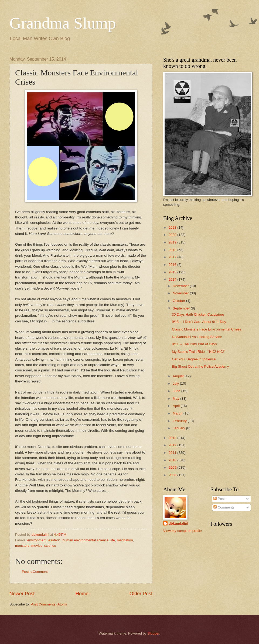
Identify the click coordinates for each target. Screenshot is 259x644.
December (181, 286)
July (176, 383)
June (177, 391)
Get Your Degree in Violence (194, 359)
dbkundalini (178, 523)
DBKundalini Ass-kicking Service (197, 337)
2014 (173, 279)
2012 (173, 445)
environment (37, 540)
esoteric (54, 540)
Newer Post (22, 594)
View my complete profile (183, 531)
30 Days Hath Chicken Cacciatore (198, 314)
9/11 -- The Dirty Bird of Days (194, 344)
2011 (173, 453)
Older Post (141, 594)
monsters (22, 546)
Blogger (154, 633)
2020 (173, 235)
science (50, 546)
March (178, 413)
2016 (173, 265)
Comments (224, 507)
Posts (220, 499)
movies (37, 546)
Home (82, 594)
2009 (173, 467)
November (181, 293)
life (113, 540)
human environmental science (85, 540)
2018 (173, 250)
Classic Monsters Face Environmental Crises (206, 329)
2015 (173, 272)
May (176, 398)
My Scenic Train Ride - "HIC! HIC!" (198, 352)
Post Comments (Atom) (49, 604)
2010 (173, 460)
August (179, 376)
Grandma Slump (63, 23)
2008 (173, 475)
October (179, 301)
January (179, 428)
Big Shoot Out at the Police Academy (200, 366)
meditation (125, 540)
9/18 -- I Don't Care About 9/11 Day (199, 322)
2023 (173, 227)
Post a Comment (35, 572)
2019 (173, 242)
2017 (173, 257)
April (177, 406)
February (180, 421)
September (182, 308)
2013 (173, 438)
